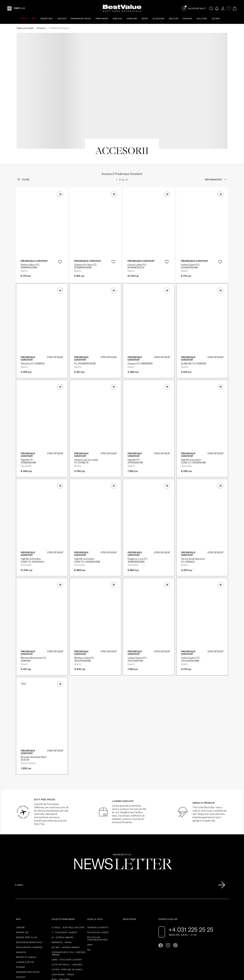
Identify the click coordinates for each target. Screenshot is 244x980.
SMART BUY (47, 19)
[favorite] (229, 8)
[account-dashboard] (223, 8)
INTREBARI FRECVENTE (28, 922)
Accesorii (41, 28)
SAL (89, 900)
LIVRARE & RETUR (25, 912)
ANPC (90, 895)
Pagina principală (25, 28)
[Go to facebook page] (161, 895)
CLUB (19, 8)
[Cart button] (235, 8)
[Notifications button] (217, 8)
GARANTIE (21, 902)
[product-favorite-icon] (60, 212)
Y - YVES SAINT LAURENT (65, 882)
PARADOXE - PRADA (62, 892)
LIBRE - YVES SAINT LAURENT (67, 910)
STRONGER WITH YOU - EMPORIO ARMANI (69, 903)
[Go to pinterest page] (175, 895)
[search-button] (211, 8)
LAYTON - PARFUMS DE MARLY (67, 920)
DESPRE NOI (22, 882)
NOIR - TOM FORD (61, 929)
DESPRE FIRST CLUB (26, 887)
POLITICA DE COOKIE (98, 882)
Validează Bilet (197, 9)
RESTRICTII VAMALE (26, 907)
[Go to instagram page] (168, 895)
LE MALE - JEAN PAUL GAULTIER (68, 877)
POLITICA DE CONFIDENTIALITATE (97, 889)
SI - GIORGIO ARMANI (62, 887)
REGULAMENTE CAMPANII (29, 897)
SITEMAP (21, 917)
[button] (60, 144)
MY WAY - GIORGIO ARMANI (66, 897)
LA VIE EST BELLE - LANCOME (67, 915)
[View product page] (42, 177)
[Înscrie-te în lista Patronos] (222, 835)
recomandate (214, 129)
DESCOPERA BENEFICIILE (29, 892)
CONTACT (21, 927)
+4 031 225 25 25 (191, 880)
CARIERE (20, 877)
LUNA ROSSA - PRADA (63, 925)
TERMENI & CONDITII (98, 877)
